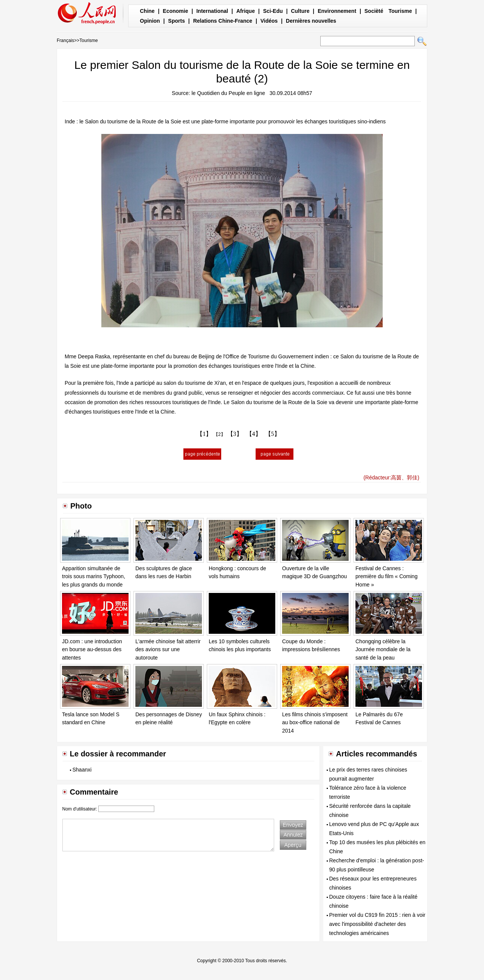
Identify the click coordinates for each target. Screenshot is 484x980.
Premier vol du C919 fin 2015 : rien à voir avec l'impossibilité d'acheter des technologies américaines (377, 924)
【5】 (273, 434)
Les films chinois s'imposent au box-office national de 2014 (315, 723)
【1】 (204, 434)
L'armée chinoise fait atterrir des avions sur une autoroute (168, 649)
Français (65, 40)
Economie (176, 11)
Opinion (150, 21)
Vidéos (269, 21)
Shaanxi (82, 770)
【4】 (254, 434)
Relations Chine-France (223, 21)
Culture (300, 11)
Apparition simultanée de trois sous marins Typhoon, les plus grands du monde (94, 576)
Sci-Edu (273, 11)
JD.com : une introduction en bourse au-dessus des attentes (92, 649)
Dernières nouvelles (311, 21)
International (212, 11)
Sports (177, 21)
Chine (147, 11)
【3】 (235, 434)
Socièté (374, 11)
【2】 (220, 434)
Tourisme (400, 11)
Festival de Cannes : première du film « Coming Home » (386, 576)
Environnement (337, 11)
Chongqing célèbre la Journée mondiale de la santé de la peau (383, 649)
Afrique (246, 11)
